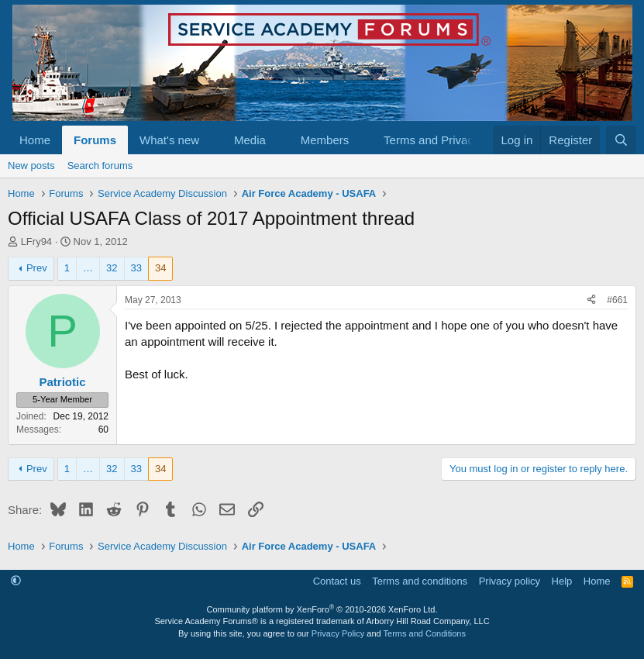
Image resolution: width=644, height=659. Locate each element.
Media (250, 140)
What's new (169, 140)
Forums (95, 140)
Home (35, 140)
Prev (37, 268)
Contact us (337, 581)
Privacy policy (510, 581)
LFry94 (36, 242)
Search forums (100, 166)
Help (562, 581)
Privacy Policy (338, 633)
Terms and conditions (420, 581)
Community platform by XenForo (322, 609)
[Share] (591, 300)
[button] (212, 140)
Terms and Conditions (425, 633)
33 (136, 268)
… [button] (88, 268)
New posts (31, 166)
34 (160, 268)
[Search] (621, 140)
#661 (617, 300)
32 (112, 268)
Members (325, 140)
